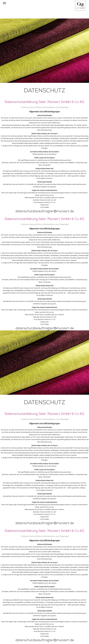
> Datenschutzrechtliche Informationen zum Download (44, 107)
